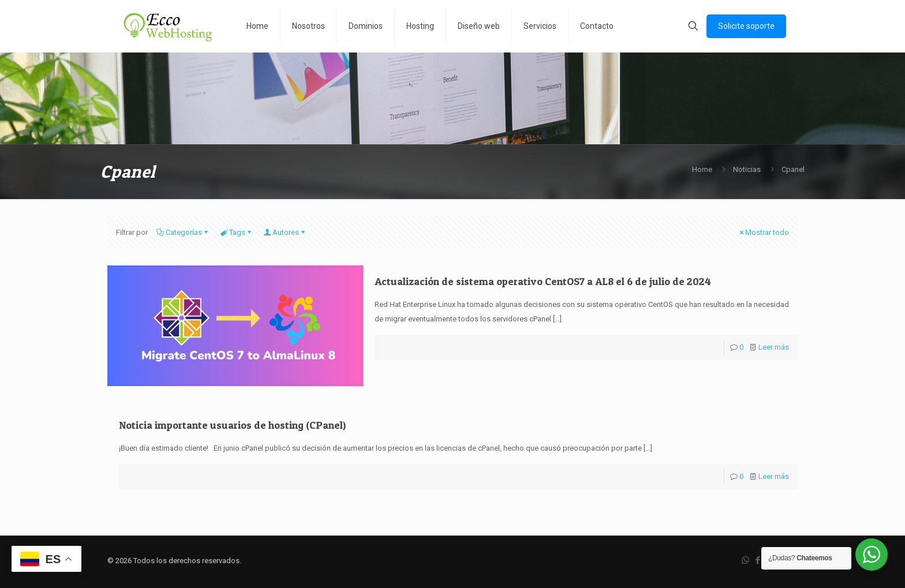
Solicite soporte (746, 26)
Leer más (774, 347)
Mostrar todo (763, 232)
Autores (285, 232)
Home (702, 169)
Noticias (747, 169)
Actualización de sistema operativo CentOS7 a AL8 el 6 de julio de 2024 (543, 281)
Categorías (183, 232)
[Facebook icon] (758, 560)
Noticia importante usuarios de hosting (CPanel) (232, 425)
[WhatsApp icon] (745, 560)
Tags (236, 232)
